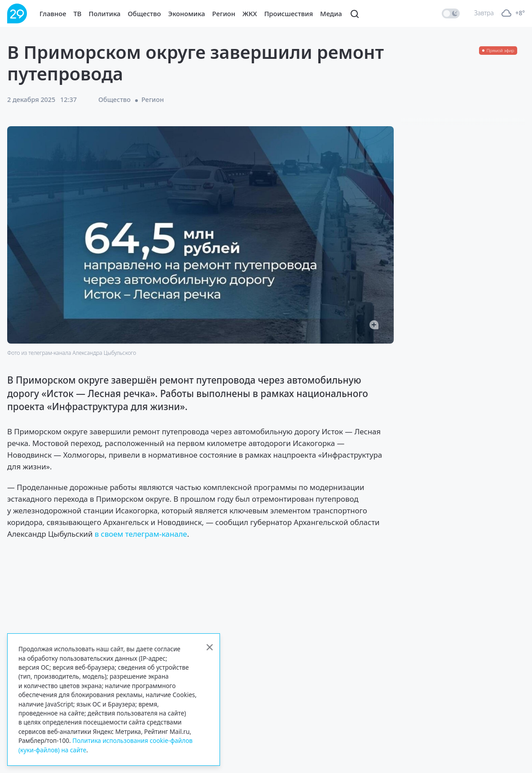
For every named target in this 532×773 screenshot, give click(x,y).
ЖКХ (250, 13)
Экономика (187, 13)
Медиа (331, 13)
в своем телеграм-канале (141, 534)
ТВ (78, 13)
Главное (53, 13)
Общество (145, 13)
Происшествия (288, 13)
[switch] (451, 13)
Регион (224, 13)
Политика (105, 13)
